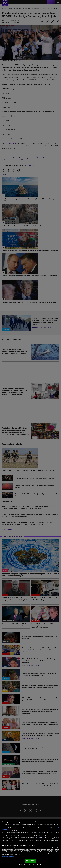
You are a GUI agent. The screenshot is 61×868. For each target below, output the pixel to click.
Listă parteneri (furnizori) (8, 856)
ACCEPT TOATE (31, 861)
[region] (30, 843)
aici (39, 837)
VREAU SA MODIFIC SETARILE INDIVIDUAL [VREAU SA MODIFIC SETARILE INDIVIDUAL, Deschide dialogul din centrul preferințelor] (30, 865)
